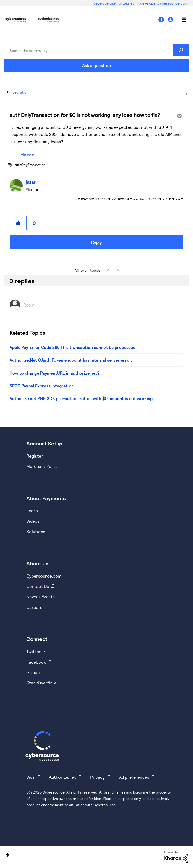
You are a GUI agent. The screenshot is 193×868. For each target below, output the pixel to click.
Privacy (97, 777)
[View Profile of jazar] (32, 182)
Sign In (171, 20)
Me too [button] (27, 155)
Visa (31, 777)
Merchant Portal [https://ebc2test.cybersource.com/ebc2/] (43, 466)
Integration (19, 92)
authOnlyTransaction (30, 165)
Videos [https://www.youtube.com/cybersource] (33, 521)
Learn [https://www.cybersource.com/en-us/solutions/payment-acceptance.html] (32, 510)
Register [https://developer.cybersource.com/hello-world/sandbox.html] (35, 456)
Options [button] (186, 92)
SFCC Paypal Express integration (42, 386)
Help (163, 20)
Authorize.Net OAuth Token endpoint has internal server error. (71, 360)
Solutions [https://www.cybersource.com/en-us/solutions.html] (36, 531)
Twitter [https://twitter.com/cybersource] (34, 651)
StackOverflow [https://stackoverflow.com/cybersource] (41, 683)
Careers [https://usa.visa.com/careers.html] (34, 607)
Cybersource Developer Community (16, 20)
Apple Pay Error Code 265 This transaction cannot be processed (72, 347)
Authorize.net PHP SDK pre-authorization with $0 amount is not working (81, 398)
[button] (18, 223)
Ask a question (97, 65)
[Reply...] (103, 305)
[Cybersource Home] (42, 746)
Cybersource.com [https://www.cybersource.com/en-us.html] (44, 576)
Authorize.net (62, 777)
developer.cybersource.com (164, 3)
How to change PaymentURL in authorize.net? (54, 373)
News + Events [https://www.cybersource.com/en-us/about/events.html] (41, 597)
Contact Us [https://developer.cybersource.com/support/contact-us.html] (38, 586)
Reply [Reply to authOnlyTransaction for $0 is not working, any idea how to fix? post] (97, 242)
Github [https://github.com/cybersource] (33, 672)
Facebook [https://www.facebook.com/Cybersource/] (36, 662)
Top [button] (7, 855)
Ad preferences (134, 777)
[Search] (97, 50)
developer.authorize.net (114, 3)
